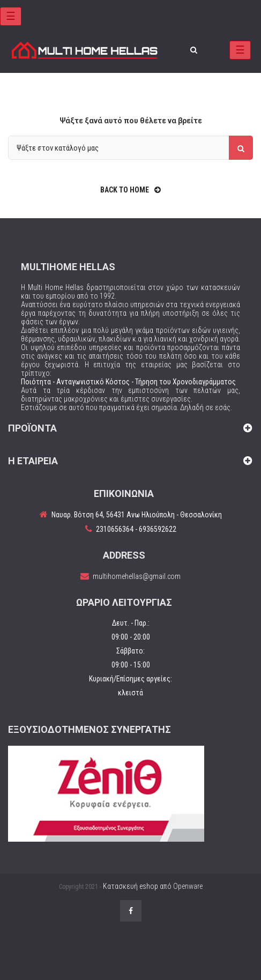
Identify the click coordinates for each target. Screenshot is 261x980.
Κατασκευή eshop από (153, 886)
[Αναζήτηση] (130, 148)
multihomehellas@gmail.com (137, 576)
